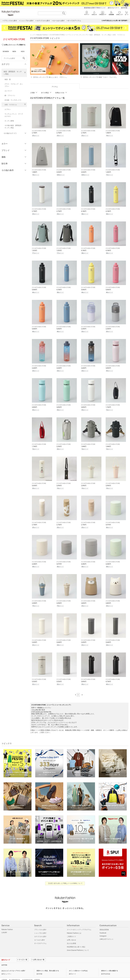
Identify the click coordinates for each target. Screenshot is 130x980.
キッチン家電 (9, 121)
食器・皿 (8, 79)
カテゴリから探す (40, 931)
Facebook (103, 928)
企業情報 (4, 974)
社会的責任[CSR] (27, 974)
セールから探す (40, 935)
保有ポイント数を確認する (110, 965)
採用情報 (37, 974)
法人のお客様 (71, 938)
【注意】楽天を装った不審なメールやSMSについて (65, 878)
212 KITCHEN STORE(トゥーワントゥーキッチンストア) (69, 35)
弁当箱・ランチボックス (13, 100)
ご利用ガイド (71, 931)
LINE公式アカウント (107, 934)
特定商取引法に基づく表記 (76, 941)
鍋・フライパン (10, 95)
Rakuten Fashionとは (74, 928)
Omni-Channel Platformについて (78, 945)
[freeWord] (14, 58)
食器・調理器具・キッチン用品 (13, 73)
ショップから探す (40, 928)
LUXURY (4, 927)
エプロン (8, 109)
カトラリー (8, 91)
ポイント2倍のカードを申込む (78, 965)
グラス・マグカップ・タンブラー (14, 85)
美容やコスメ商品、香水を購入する (48, 965)
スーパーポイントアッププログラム (79, 924)
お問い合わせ (71, 935)
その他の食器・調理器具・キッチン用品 (14, 127)
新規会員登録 (104, 924)
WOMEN (6, 51)
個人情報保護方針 (15, 974)
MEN (14, 51)
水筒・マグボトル (11, 105)
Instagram (103, 931)
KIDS (23, 51)
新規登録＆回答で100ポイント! (95, 8)
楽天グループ (112, 8)
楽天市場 (124, 8)
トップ (32, 35)
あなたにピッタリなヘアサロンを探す (13, 965)
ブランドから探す (40, 924)
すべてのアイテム (40, 938)
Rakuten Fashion (42, 35)
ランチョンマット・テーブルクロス (14, 115)
